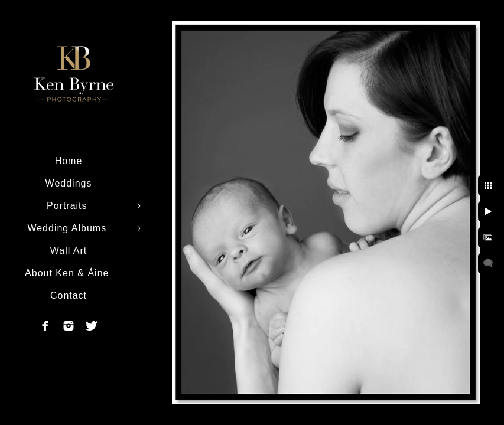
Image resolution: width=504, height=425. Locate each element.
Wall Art (69, 251)
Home (69, 161)
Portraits (69, 206)
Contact (69, 295)
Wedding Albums (68, 228)
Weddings (69, 183)
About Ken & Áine (69, 273)
